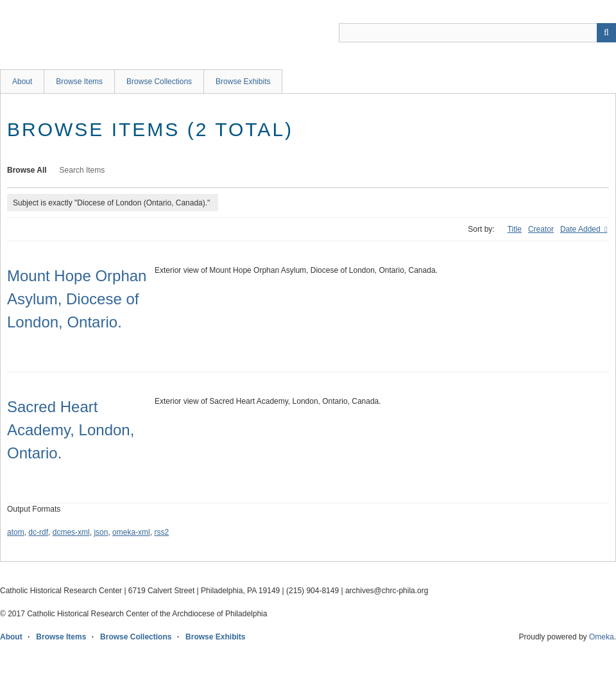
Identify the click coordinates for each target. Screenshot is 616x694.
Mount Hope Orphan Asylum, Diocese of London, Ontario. (77, 299)
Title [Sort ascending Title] (515, 229)
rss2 (161, 532)
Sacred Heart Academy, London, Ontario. (71, 430)
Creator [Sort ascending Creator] (541, 229)
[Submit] (606, 33)
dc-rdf (38, 532)
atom (16, 532)
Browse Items (79, 82)
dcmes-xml (71, 532)
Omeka (602, 637)
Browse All (27, 170)
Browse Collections (159, 82)
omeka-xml (131, 532)
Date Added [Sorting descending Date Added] (581, 229)
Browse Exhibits (243, 82)
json (101, 532)
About (22, 82)
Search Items (82, 170)
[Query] (477, 33)
